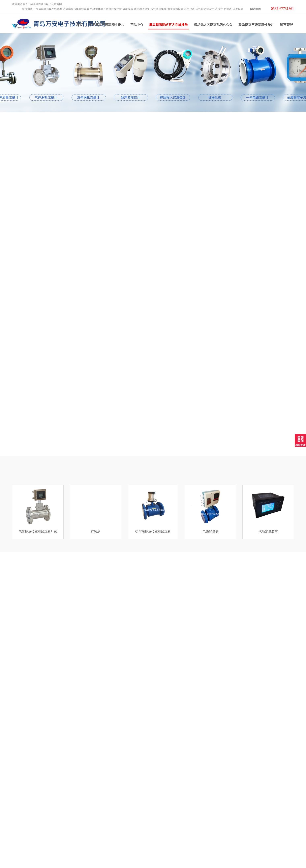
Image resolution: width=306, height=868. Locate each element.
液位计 (219, 9)
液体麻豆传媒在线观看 (76, 9)
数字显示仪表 (175, 9)
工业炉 (87, 839)
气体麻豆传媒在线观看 (49, 9)
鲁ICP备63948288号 (197, 858)
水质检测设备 (142, 9)
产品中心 (137, 26)
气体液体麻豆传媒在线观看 (106, 9)
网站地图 (255, 9)
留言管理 (286, 26)
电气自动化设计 (205, 9)
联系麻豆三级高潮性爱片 (256, 26)
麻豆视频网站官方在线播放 (169, 27)
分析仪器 (128, 9)
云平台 (87, 834)
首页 (80, 26)
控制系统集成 (159, 9)
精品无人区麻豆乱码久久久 (213, 26)
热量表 (228, 9)
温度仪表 (238, 9)
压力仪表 (189, 9)
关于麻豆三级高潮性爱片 (106, 26)
